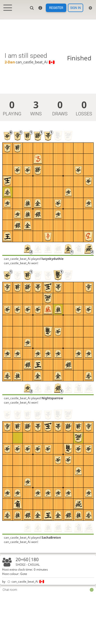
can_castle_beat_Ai (25, 581)
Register (56, 8)
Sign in (76, 8)
